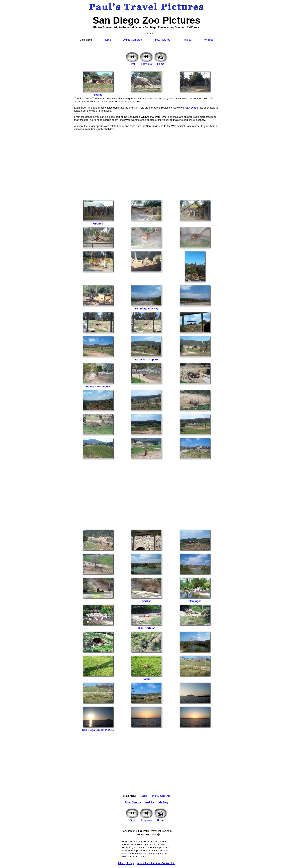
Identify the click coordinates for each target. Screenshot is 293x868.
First (132, 63)
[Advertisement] (147, 163)
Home (107, 40)
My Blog (209, 40)
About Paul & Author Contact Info (156, 863)
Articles (187, 40)
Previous (146, 63)
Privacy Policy (126, 863)
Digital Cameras (132, 40)
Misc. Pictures (162, 40)
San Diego (192, 108)
